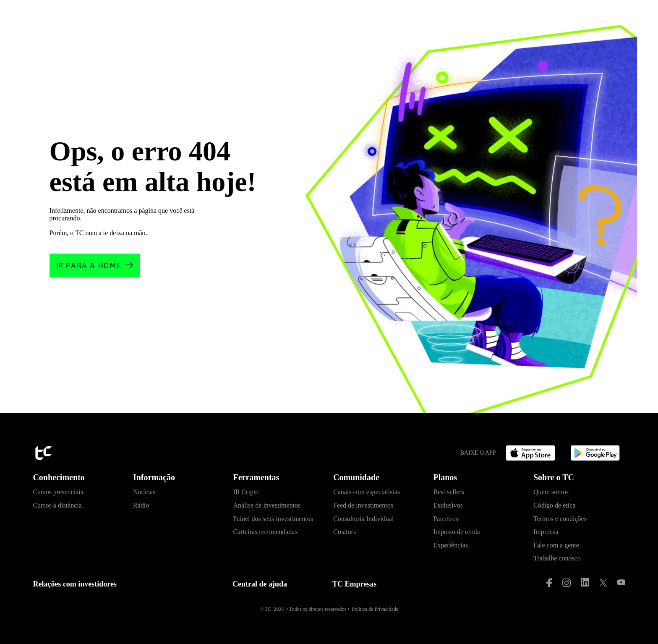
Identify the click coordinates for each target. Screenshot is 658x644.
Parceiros (446, 519)
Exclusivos (448, 505)
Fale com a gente (556, 545)
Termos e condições (560, 519)
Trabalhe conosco (557, 558)
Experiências (450, 545)
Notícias (144, 492)
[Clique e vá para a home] (95, 266)
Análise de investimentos (267, 505)
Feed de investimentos (363, 505)
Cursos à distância (57, 505)
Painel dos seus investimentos (273, 519)
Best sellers (448, 492)
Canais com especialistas (367, 492)
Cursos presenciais (58, 492)
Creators (345, 532)
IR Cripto (246, 492)
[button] (79, 480)
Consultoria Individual (363, 519)
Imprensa (546, 532)
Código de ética (554, 505)
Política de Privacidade (375, 609)
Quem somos (551, 492)
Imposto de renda (456, 532)
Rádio (141, 505)
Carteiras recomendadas (265, 532)
